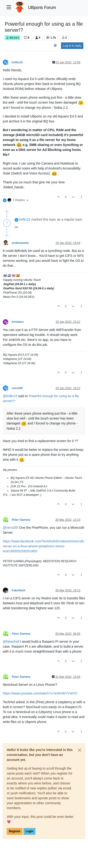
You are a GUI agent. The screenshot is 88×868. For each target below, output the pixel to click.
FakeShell (18, 590)
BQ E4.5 (12, 38)
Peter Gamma (21, 520)
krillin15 (17, 62)
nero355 (17, 388)
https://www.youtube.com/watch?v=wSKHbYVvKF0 (40, 693)
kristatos (18, 322)
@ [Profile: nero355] (11, 528)
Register (15, 831)
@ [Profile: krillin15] (10, 396)
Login (29, 831)
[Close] (80, 750)
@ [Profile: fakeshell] (11, 642)
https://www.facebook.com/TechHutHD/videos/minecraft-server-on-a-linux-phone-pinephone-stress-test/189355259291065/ (44, 546)
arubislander (20, 243)
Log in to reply (72, 46)
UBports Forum (42, 8)
